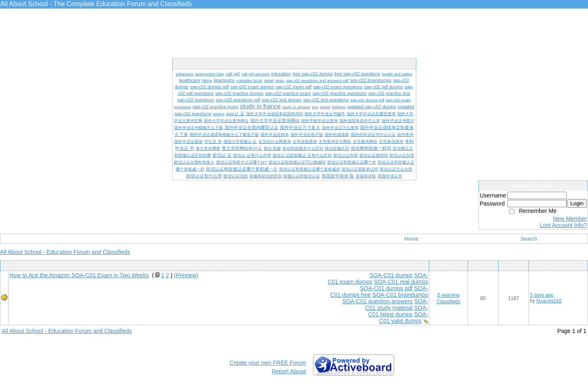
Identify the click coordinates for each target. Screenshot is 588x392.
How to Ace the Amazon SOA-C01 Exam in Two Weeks (79, 275)
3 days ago (542, 295)
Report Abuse (289, 371)
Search (529, 239)
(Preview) (186, 275)
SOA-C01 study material (397, 304)
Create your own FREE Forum (268, 363)
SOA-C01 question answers (377, 301)
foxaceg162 (549, 301)
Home (412, 239)
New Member (570, 219)
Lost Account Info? (563, 225)
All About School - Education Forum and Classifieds (65, 252)
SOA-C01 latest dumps (398, 311)
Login (577, 203)
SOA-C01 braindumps (400, 295)
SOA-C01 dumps (391, 275)
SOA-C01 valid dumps (404, 318)
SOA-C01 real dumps (401, 282)
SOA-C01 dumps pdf (386, 288)
